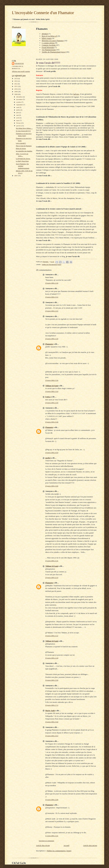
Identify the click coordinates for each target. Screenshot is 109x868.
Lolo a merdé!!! (21, 143)
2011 (16, 86)
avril (18, 118)
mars (18, 120)
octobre (19, 102)
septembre (20, 105)
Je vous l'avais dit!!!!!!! (23, 131)
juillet (18, 110)
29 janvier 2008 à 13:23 (52, 311)
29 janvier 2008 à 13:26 (52, 339)
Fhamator (19, 63)
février (19, 123)
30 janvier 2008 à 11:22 (52, 636)
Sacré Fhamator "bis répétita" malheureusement (23, 166)
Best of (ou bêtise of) (50, 36)
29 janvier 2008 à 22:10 (52, 578)
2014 (16, 78)
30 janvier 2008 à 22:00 (52, 800)
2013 (16, 81)
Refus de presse (21, 148)
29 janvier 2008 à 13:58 (52, 403)
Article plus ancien (90, 845)
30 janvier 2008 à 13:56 (52, 680)
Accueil (66, 845)
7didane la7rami (52, 386)
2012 (16, 84)
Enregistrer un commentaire (46, 841)
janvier (19, 126)
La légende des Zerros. (23, 159)
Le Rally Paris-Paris (22, 161)
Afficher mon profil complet (21, 71)
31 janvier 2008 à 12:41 (52, 836)
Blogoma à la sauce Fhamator (53, 41)
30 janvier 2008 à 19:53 (52, 736)
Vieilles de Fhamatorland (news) (54, 52)
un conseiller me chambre (24, 151)
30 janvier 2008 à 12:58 (52, 658)
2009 (16, 92)
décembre (20, 97)
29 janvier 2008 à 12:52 (52, 297)
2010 (16, 89)
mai (18, 115)
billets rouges (47, 38)
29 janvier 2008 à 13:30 (52, 380)
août (18, 107)
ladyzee (76, 94)
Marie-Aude (50, 711)
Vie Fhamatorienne (49, 50)
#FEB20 (45, 34)
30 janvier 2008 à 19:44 (52, 722)
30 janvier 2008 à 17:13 (52, 705)
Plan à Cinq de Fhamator (24, 146)
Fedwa (48, 397)
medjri (48, 458)
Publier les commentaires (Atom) (59, 851)
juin (18, 112)
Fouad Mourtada (48, 47)
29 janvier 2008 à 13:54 (52, 391)
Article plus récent (43, 845)
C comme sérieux (48, 43)
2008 (16, 94)
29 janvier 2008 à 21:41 (52, 561)
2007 (16, 176)
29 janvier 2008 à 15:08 (52, 422)
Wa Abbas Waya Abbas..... (24, 128)
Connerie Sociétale (49, 45)
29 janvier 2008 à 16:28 (52, 453)
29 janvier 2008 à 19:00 (52, 486)
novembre (20, 99)
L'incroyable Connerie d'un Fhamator (43, 13)
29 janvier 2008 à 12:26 (52, 283)
